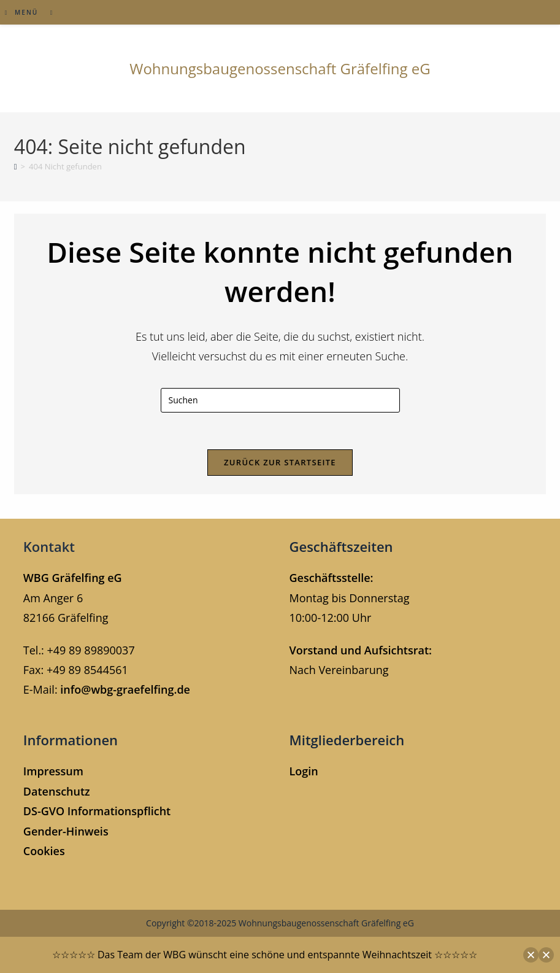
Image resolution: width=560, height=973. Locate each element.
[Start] (16, 166)
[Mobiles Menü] (23, 12)
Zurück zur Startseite (280, 462)
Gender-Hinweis (66, 831)
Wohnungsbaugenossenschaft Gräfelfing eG (280, 68)
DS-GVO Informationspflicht (97, 811)
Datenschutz (57, 791)
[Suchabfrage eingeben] (280, 400)
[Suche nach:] (48, 12)
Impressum (53, 771)
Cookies (44, 851)
